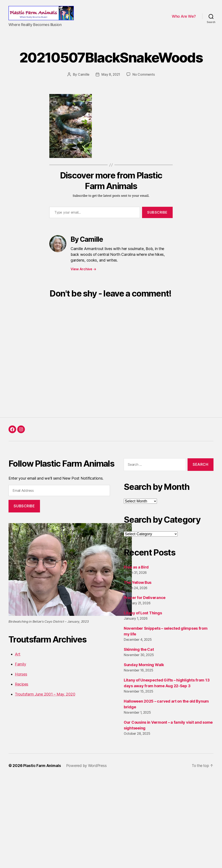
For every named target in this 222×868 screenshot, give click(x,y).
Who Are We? (184, 19)
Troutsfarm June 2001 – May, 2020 (45, 699)
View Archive (83, 274)
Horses (21, 679)
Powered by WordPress (87, 770)
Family (20, 669)
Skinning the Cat (139, 654)
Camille (83, 79)
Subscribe (157, 217)
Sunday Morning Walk (144, 670)
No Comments (144, 79)
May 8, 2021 (111, 79)
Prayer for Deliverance (145, 603)
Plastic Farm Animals (42, 770)
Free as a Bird (136, 572)
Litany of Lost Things (143, 618)
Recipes (22, 689)
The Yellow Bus (138, 587)
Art (18, 659)
